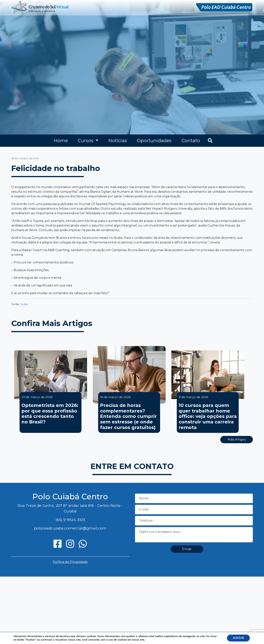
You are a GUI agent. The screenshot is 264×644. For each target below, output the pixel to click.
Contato (191, 141)
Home (61, 141)
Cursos (86, 141)
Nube (24, 304)
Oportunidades (154, 141)
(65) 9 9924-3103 (70, 520)
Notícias (118, 141)
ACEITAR (238, 638)
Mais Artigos (237, 439)
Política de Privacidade (70, 562)
